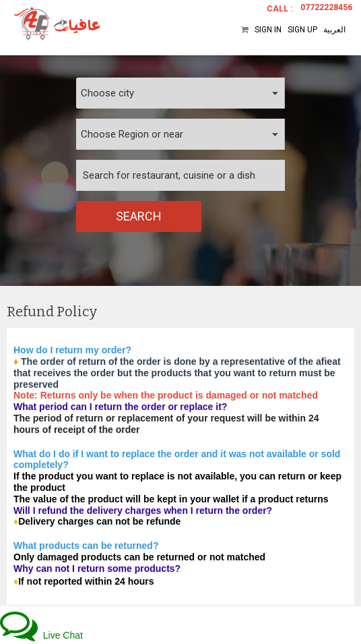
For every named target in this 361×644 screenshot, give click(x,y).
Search (139, 216)
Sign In (268, 30)
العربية (334, 30)
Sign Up (302, 30)
